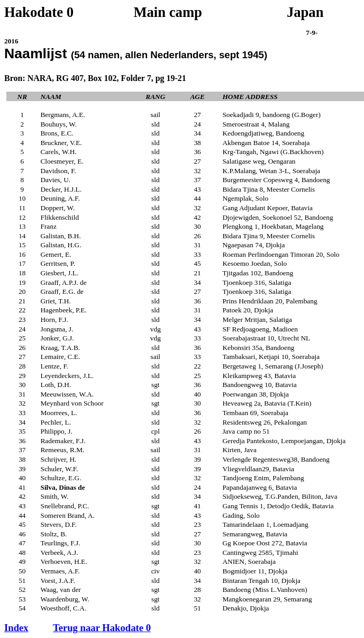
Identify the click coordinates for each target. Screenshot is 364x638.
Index (16, 628)
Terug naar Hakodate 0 (102, 628)
